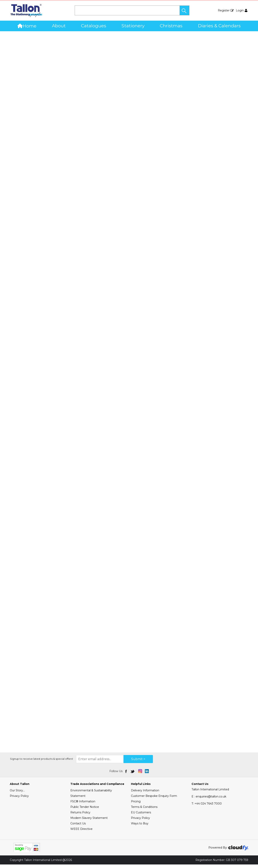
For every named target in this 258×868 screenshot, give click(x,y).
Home (27, 26)
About (59, 26)
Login (240, 10)
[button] (184, 10)
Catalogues (94, 26)
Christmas (171, 26)
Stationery (133, 26)
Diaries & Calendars (219, 26)
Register (224, 10)
